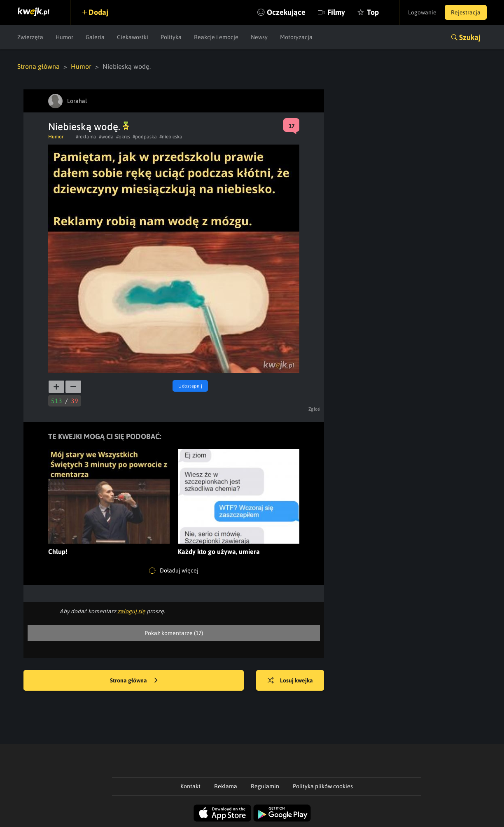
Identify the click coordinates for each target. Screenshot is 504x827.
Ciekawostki (133, 37)
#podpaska (145, 137)
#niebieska (171, 137)
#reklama (86, 137)
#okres (123, 137)
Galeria (95, 37)
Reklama (226, 786)
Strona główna (38, 66)
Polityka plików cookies (323, 786)
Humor (64, 37)
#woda (106, 137)
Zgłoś (314, 409)
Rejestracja (466, 12)
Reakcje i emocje (216, 37)
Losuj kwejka (290, 681)
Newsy (259, 37)
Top (373, 12)
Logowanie (422, 12)
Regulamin (265, 786)
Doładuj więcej (174, 571)
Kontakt (190, 786)
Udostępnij (190, 386)
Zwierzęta (30, 37)
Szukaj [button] (470, 37)
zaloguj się (131, 611)
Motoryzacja (296, 37)
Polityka (171, 37)
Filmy (336, 12)
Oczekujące (286, 12)
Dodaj (98, 12)
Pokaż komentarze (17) (174, 633)
